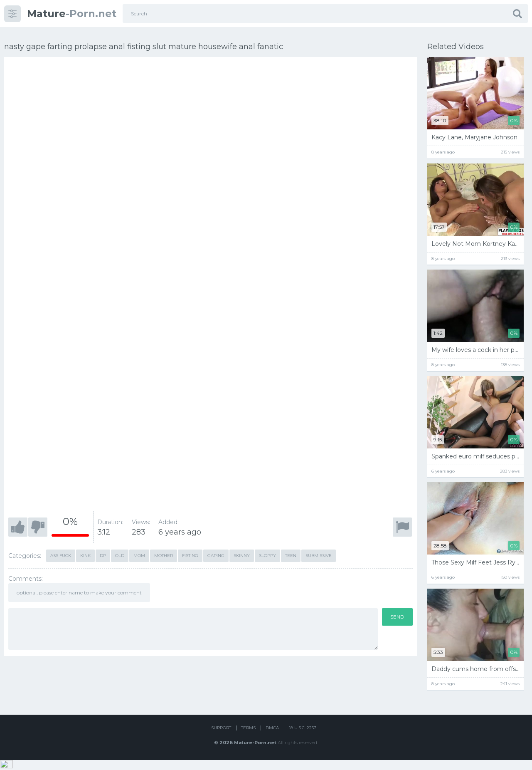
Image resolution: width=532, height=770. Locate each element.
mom (139, 552)
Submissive (319, 552)
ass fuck (61, 552)
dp (103, 552)
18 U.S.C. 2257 (303, 738)
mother (164, 552)
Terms (248, 738)
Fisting (190, 552)
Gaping (216, 552)
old (120, 552)
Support (221, 738)
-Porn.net (72, 14)
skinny (242, 552)
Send (397, 613)
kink (85, 552)
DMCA (272, 738)
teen (291, 552)
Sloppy (267, 552)
